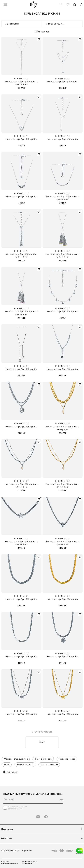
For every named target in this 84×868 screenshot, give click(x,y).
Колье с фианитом (43, 759)
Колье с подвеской (49, 765)
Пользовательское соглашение (30, 862)
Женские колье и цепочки (16, 759)
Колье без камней (25, 765)
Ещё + (42, 742)
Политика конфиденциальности (10, 862)
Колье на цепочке (67, 759)
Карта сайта (27, 851)
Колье (7, 765)
